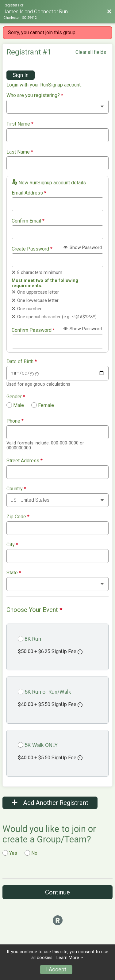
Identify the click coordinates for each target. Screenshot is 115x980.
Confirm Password (33, 330)
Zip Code (18, 517)
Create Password (32, 249)
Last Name (20, 152)
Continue (57, 892)
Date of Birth (22, 362)
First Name (20, 124)
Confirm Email (28, 221)
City (12, 545)
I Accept (56, 970)
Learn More (68, 958)
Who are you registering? (35, 95)
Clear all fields (91, 52)
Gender (16, 397)
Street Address (25, 461)
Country (16, 489)
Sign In (21, 75)
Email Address (29, 193)
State (14, 573)
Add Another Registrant (50, 803)
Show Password (83, 248)
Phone (15, 421)
